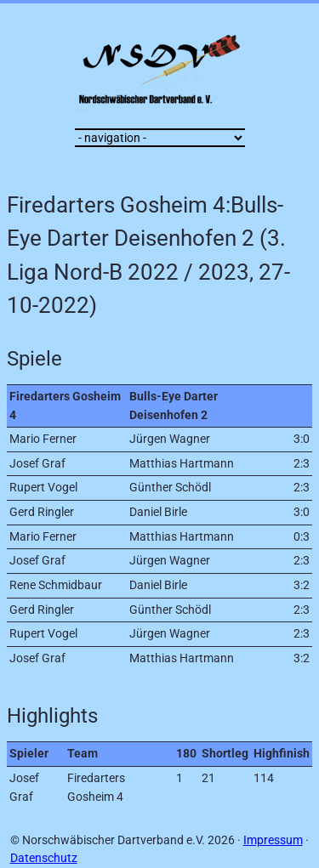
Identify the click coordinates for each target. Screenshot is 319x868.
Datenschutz (44, 858)
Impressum (273, 840)
